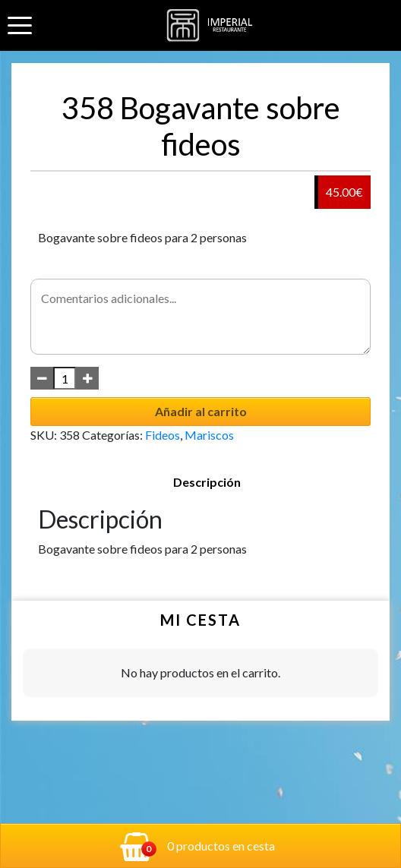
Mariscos (209, 435)
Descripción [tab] (207, 482)
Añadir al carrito (201, 411)
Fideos (163, 435)
